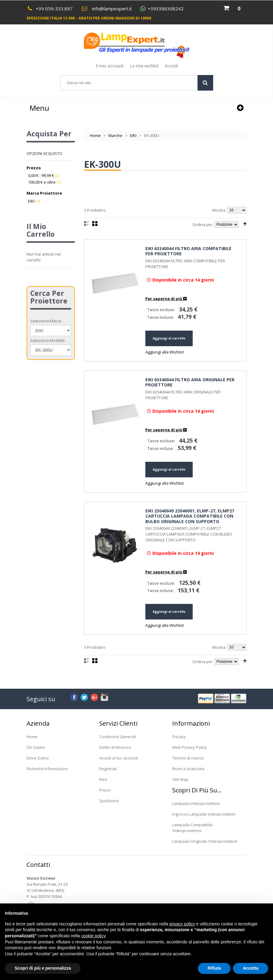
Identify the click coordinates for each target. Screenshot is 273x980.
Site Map (180, 779)
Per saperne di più (166, 299)
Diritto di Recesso (115, 747)
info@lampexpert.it (112, 9)
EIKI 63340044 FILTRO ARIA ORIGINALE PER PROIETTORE (190, 382)
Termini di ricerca (188, 758)
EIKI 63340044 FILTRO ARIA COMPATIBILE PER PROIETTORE (188, 251)
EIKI (133, 135)
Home (95, 135)
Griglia (95, 224)
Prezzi (105, 790)
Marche (115, 135)
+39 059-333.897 (54, 9)
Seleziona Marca (46, 321)
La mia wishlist (144, 66)
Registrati (108, 769)
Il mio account (110, 66)
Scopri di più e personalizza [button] (43, 968)
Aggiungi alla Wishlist (165, 352)
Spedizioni (109, 801)
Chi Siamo (36, 747)
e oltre (42, 182)
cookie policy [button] (93, 936)
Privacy (179, 737)
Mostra (219, 210)
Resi (103, 779)
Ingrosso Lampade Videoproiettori (204, 814)
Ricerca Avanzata (188, 769)
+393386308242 (166, 9)
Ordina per (202, 224)
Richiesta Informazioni (47, 769)
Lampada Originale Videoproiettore (205, 841)
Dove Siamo (38, 758)
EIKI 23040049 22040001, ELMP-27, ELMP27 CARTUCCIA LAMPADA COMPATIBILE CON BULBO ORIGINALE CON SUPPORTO (190, 516)
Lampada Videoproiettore (196, 803)
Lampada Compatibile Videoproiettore (192, 828)
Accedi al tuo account (119, 758)
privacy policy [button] (182, 924)
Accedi (171, 66)
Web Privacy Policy (189, 747)
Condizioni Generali (118, 737)
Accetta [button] (251, 968)
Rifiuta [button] (214, 968)
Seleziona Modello (47, 340)
